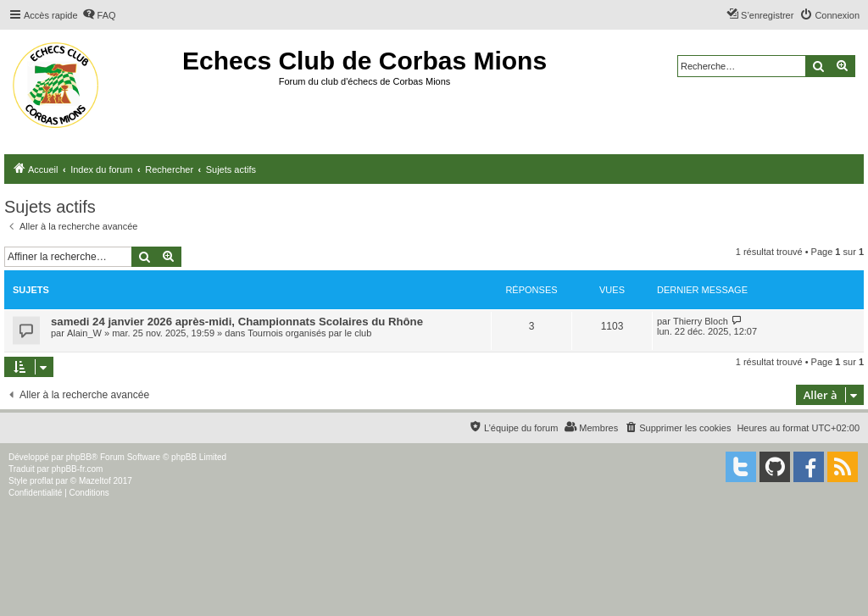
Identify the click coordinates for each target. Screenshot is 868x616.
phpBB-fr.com (78, 469)
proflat (42, 481)
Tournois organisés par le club (309, 333)
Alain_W (84, 333)
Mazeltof (95, 481)
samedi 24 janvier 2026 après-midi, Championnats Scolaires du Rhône (237, 322)
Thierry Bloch (701, 321)
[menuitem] (99, 15)
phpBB (79, 457)
